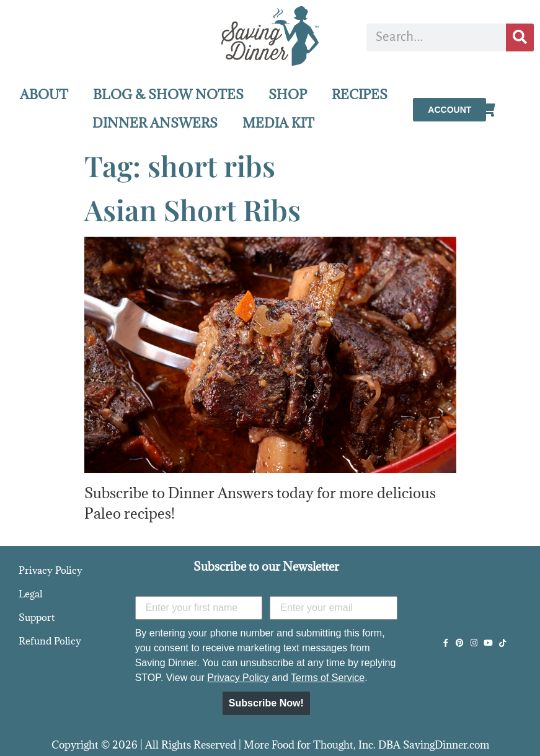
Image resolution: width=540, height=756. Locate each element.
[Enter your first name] (199, 608)
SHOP (288, 94)
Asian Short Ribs (193, 209)
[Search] (520, 37)
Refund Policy (50, 641)
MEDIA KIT (278, 123)
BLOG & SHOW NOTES (168, 94)
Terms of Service (328, 678)
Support (37, 617)
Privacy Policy (51, 570)
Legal (30, 594)
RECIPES (360, 94)
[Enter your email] (334, 608)
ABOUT (44, 94)
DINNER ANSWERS (155, 123)
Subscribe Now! (266, 703)
